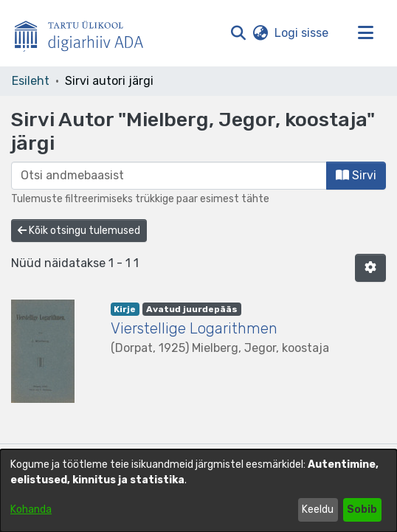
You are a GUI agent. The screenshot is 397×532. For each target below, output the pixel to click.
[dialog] (198, 491)
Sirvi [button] (356, 175)
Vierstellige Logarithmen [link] (194, 328)
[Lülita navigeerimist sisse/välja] (365, 33)
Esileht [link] (31, 81)
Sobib (362, 509)
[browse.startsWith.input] (169, 176)
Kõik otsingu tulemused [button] (79, 231)
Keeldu (318, 509)
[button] (238, 33)
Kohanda (31, 509)
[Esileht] (85, 33)
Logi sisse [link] (302, 33)
